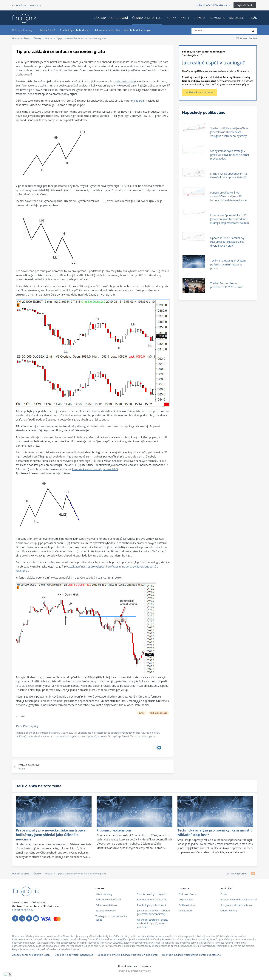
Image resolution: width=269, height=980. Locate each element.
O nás (253, 18)
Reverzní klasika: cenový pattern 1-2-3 (95, 469)
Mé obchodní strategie (138, 30)
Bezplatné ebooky (106, 911)
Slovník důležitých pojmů (151, 894)
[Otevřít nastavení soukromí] (5, 975)
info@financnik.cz (23, 910)
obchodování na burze (152, 936)
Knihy (185, 18)
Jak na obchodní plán (107, 30)
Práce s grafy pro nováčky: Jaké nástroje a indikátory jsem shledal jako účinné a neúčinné (51, 835)
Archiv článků (47, 30)
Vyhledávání (186, 911)
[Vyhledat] (208, 31)
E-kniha (200, 18)
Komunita (217, 18)
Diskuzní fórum (187, 894)
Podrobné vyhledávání (108, 899)
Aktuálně (236, 18)
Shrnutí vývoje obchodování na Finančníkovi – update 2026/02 (229, 176)
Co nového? (19, 5)
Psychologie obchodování (75, 30)
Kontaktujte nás (128, 966)
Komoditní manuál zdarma (152, 899)
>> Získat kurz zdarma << (200, 92)
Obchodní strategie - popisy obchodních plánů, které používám (153, 923)
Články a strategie (147, 18)
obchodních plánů (125, 81)
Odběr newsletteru (106, 905)
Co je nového (186, 899)
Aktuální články (104, 894)
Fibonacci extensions (114, 830)
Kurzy (171, 18)
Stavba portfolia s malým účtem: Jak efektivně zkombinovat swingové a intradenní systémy (229, 132)
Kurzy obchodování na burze (236, 905)
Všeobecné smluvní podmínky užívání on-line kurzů (128, 955)
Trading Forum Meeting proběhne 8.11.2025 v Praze (227, 285)
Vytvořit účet (245, 5)
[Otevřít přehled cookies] (10, 975)
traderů (138, 101)
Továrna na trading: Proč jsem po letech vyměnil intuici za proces (228, 264)
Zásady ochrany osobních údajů (31, 955)
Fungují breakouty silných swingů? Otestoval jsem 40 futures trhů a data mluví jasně (229, 196)
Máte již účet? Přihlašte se (213, 5)
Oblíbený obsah (188, 905)
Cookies (146, 966)
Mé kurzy (36, 5)
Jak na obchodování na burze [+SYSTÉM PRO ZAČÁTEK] (153, 912)
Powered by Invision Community (134, 971)
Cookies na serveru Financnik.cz (74, 955)
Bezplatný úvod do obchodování (239, 899)
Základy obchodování (111, 18)
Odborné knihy (229, 911)
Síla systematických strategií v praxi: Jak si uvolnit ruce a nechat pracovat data (230, 155)
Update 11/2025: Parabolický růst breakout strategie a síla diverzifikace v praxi (227, 242)
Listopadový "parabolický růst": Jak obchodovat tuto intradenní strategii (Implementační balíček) (230, 219)
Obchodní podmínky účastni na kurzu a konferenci (192, 955)
